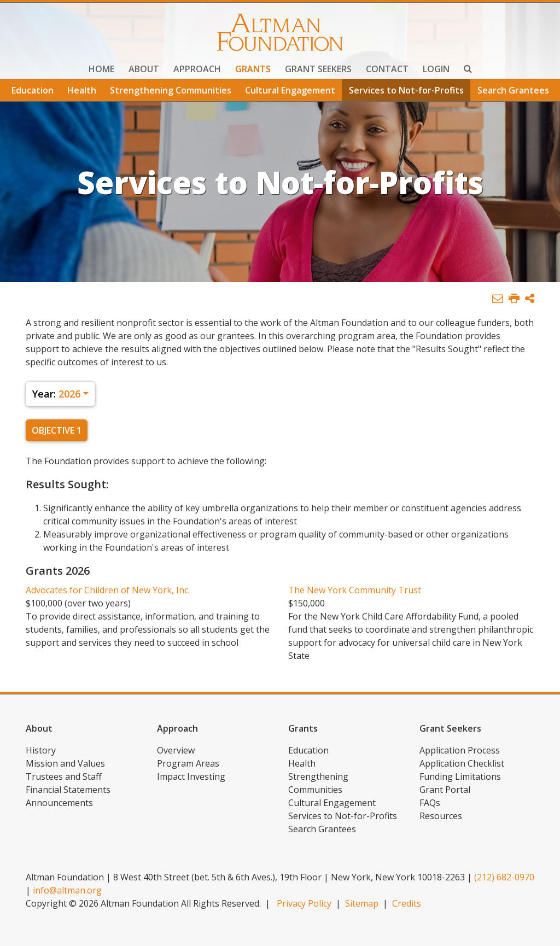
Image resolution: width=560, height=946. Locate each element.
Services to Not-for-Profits (406, 90)
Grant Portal (445, 790)
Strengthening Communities (171, 90)
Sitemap (362, 903)
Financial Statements (68, 790)
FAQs (430, 803)
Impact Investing (191, 776)
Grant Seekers (318, 69)
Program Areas (188, 763)
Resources (441, 816)
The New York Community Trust (355, 590)
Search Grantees (513, 90)
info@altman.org (67, 890)
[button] (530, 299)
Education (33, 90)
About (144, 69)
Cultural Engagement (290, 90)
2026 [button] (56, 394)
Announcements (59, 803)
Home (101, 69)
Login (436, 69)
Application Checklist (462, 763)
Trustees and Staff (64, 776)
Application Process (460, 750)
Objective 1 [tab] (57, 430)
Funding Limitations (460, 776)
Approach (197, 69)
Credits (407, 903)
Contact (387, 69)
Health (82, 90)
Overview (176, 750)
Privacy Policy (304, 903)
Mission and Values (65, 763)
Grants (253, 69)
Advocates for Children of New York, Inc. (108, 590)
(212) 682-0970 (504, 877)
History (41, 750)
